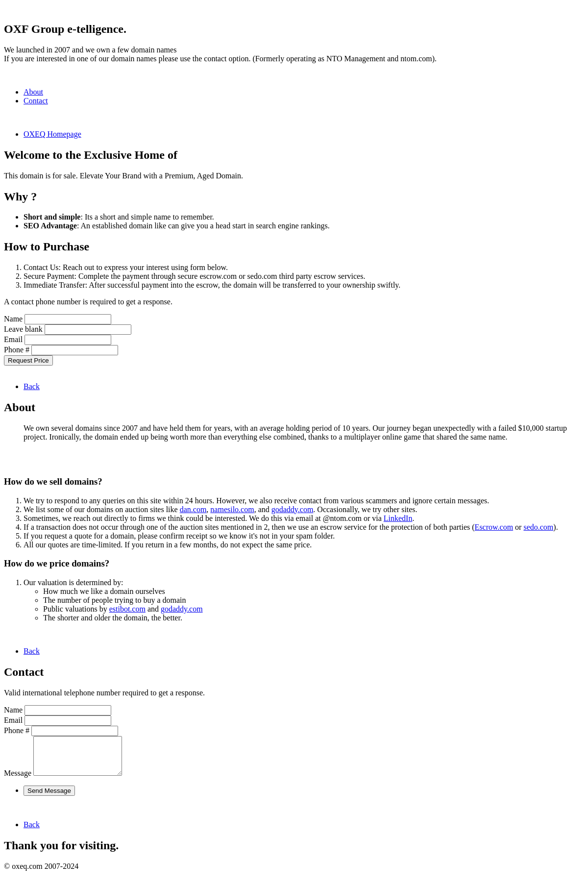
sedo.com (538, 527)
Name (13, 319)
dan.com (193, 509)
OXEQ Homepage (52, 134)
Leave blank (23, 329)
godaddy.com (293, 509)
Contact (36, 101)
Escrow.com (494, 527)
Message (18, 780)
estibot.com (127, 609)
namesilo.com (232, 509)
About (33, 92)
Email (13, 339)
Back (32, 386)
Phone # (17, 350)
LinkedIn (398, 518)
